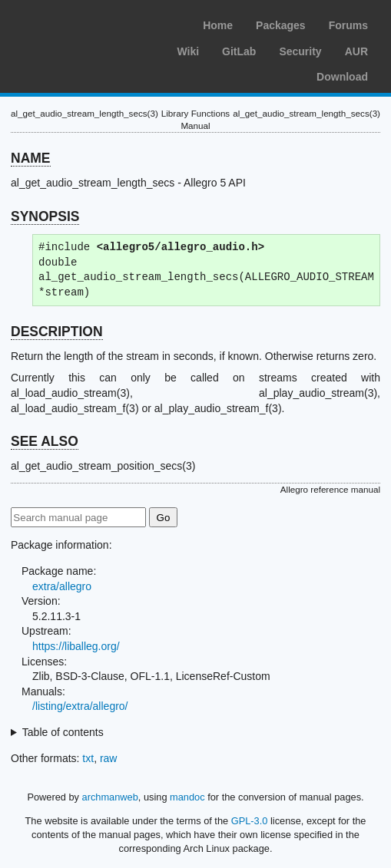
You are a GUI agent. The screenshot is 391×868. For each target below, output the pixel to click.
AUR (356, 51)
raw (109, 758)
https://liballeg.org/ (76, 646)
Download (342, 77)
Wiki (188, 51)
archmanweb (110, 797)
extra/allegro (62, 586)
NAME (31, 158)
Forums (348, 25)
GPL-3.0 (250, 821)
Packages (281, 25)
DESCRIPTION (57, 332)
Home (218, 25)
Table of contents (63, 732)
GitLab (239, 51)
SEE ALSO (45, 441)
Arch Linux (84, 23)
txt (88, 758)
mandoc (187, 797)
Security (300, 51)
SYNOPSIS (45, 216)
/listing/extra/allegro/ (80, 706)
